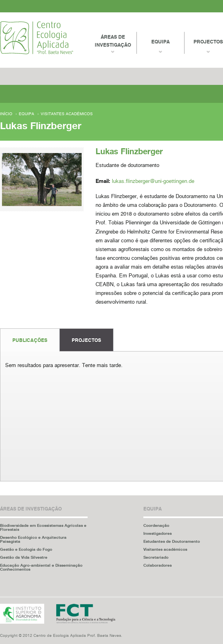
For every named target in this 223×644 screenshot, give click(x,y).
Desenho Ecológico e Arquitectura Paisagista (33, 539)
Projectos (86, 340)
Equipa (26, 114)
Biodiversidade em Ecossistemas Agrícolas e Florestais (43, 527)
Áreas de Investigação (113, 41)
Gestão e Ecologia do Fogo (26, 549)
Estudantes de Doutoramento (172, 541)
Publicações (30, 340)
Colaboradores (157, 565)
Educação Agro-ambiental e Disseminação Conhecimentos (41, 567)
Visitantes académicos (67, 114)
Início (6, 114)
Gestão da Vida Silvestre (24, 557)
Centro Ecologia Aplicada (37, 38)
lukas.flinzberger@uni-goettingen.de (153, 182)
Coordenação (156, 525)
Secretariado (156, 557)
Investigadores (157, 533)
